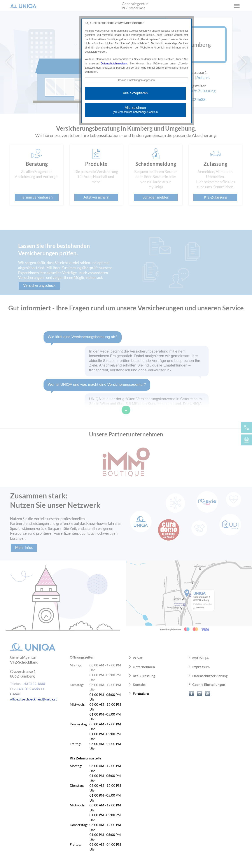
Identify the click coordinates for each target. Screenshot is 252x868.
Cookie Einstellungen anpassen (136, 80)
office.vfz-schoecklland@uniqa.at (33, 699)
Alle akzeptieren (135, 93)
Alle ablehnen (135, 110)
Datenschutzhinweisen (114, 64)
